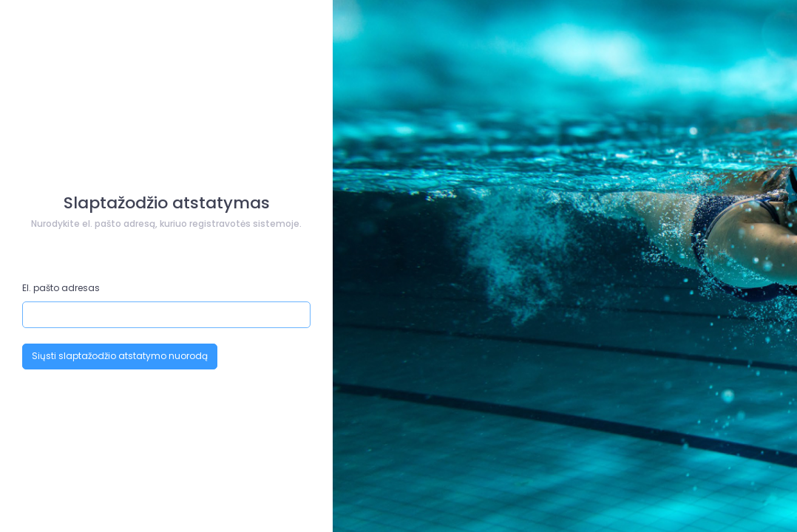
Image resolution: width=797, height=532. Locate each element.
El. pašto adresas (61, 288)
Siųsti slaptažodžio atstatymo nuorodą (120, 356)
